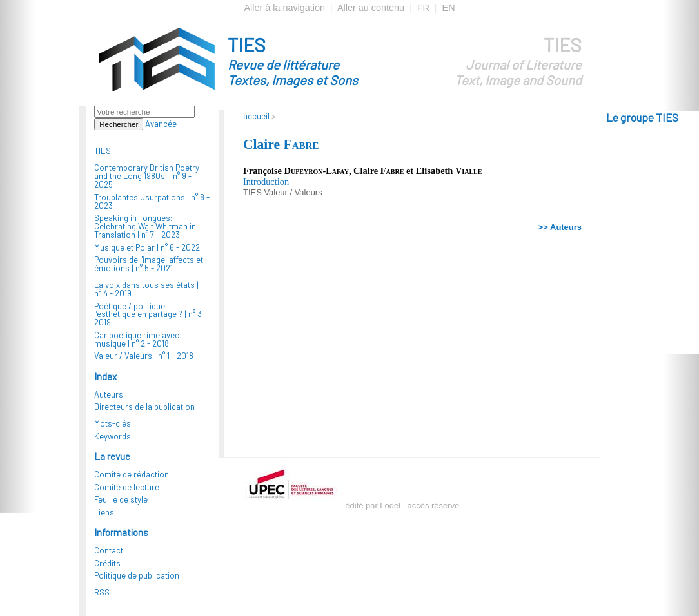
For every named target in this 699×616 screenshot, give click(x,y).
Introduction (266, 182)
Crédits (107, 563)
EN (449, 8)
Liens (104, 512)
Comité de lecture (127, 487)
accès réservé (434, 505)
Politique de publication (137, 575)
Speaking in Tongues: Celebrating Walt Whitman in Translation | (145, 226)
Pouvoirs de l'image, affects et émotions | (149, 264)
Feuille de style (121, 499)
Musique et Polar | (147, 247)
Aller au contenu (371, 8)
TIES (316, 61)
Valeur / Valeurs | (144, 356)
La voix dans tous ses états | (146, 289)
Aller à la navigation (284, 8)
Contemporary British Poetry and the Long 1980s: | (147, 176)
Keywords (113, 436)
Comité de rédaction (132, 474)
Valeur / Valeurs (293, 192)
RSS (102, 592)
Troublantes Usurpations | (152, 201)
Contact (109, 550)
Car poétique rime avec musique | (137, 339)
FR (423, 8)
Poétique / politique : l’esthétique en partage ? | (151, 314)
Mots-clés (113, 423)
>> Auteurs (560, 227)
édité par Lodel (373, 505)
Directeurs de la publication (144, 407)
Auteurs (109, 394)
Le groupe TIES (642, 117)
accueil (256, 116)
